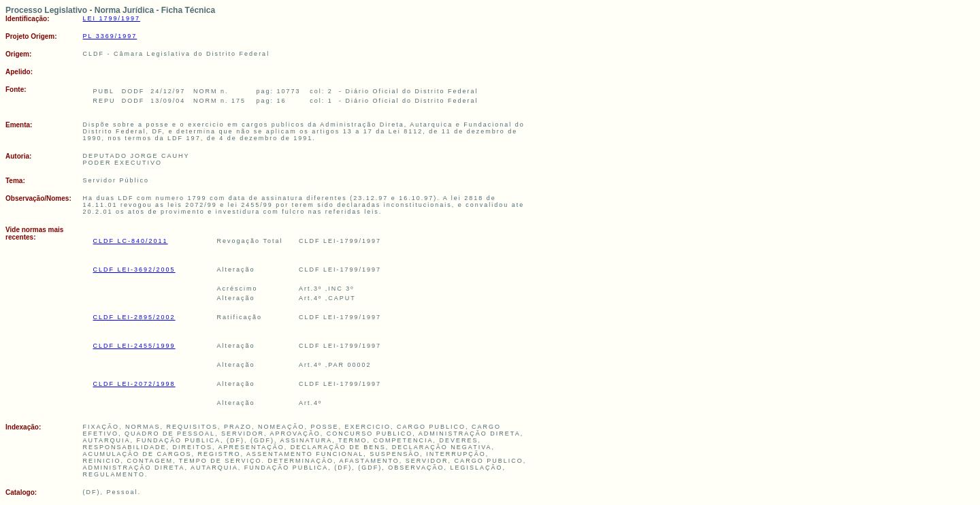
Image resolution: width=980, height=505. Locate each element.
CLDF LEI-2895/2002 (134, 317)
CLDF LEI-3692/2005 (134, 270)
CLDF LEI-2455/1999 (134, 346)
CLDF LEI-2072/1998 (134, 384)
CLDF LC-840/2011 (131, 241)
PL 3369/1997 (110, 36)
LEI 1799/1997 (112, 18)
